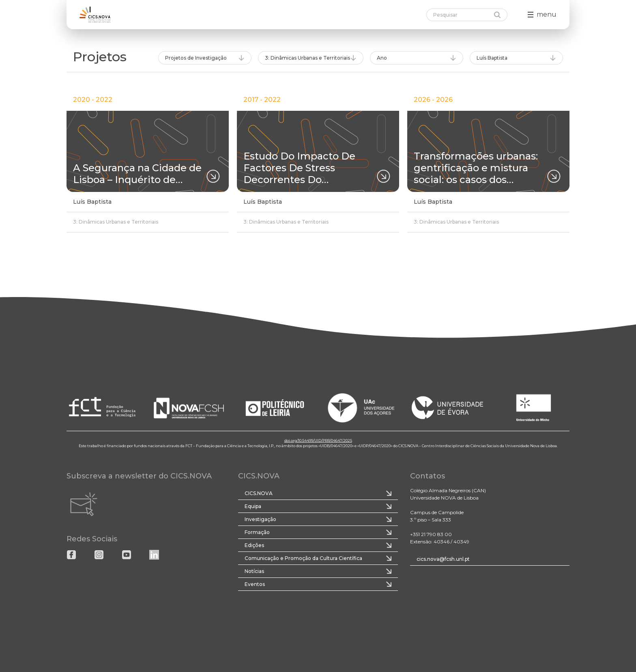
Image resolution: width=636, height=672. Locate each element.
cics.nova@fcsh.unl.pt (443, 559)
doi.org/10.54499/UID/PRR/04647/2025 (318, 440)
